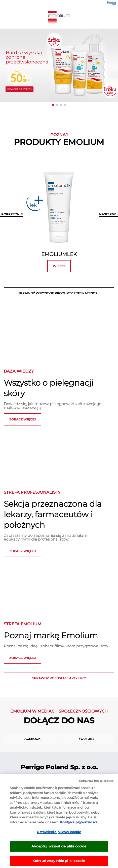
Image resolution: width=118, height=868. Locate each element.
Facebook (31, 739)
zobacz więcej (23, 419)
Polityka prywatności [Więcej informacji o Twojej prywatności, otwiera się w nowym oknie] (78, 824)
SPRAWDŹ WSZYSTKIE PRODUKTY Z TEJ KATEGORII (59, 293)
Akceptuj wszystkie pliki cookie (59, 848)
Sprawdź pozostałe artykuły (59, 678)
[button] (53, 105)
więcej (59, 266)
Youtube (87, 739)
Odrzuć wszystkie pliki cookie (59, 862)
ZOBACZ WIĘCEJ (23, 551)
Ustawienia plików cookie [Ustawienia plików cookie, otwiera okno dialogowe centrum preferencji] (59, 833)
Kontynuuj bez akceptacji (97, 782)
